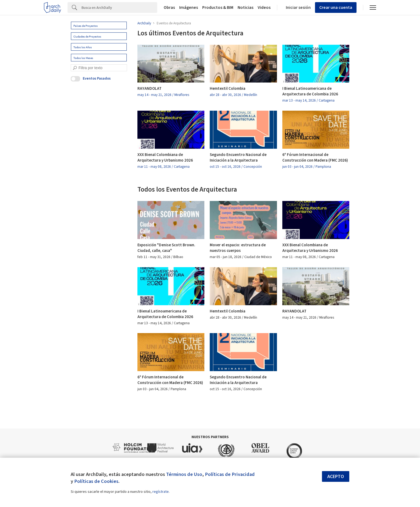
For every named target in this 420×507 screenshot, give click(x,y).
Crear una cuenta (336, 8)
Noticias (245, 8)
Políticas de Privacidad (230, 474)
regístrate (161, 492)
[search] (75, 68)
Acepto (336, 477)
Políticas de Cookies (96, 481)
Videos (264, 8)
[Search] (119, 8)
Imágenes (189, 8)
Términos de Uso (184, 474)
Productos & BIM (218, 8)
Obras (169, 8)
